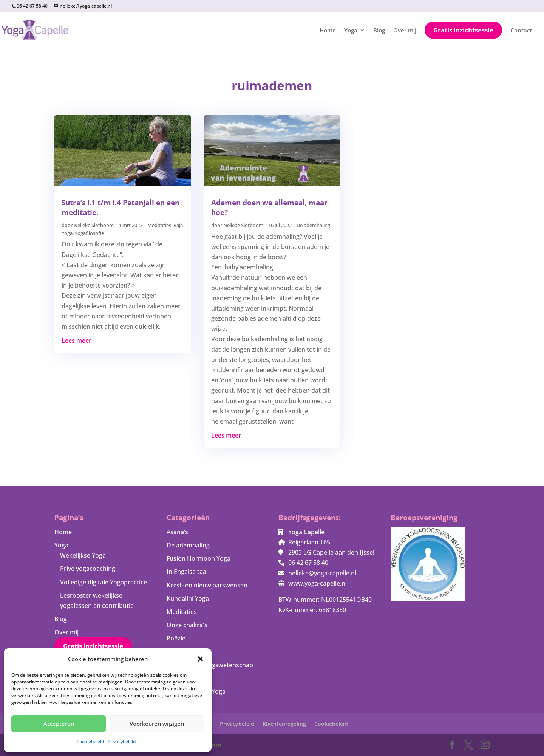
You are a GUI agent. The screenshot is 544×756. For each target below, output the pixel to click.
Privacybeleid (122, 741)
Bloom (212, 745)
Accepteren (59, 724)
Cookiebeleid (90, 741)
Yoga (351, 31)
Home (328, 31)
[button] (200, 659)
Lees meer (76, 340)
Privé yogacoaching (88, 569)
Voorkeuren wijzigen (157, 724)
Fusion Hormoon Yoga (199, 558)
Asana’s (177, 532)
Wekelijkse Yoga (83, 555)
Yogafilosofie (89, 233)
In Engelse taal (187, 572)
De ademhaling (313, 225)
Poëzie (176, 638)
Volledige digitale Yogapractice (104, 582)
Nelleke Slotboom (94, 225)
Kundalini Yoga (188, 598)
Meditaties (159, 225)
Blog (379, 31)
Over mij (405, 31)
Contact (521, 31)
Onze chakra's (187, 625)
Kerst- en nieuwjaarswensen (207, 585)
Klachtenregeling (284, 724)
